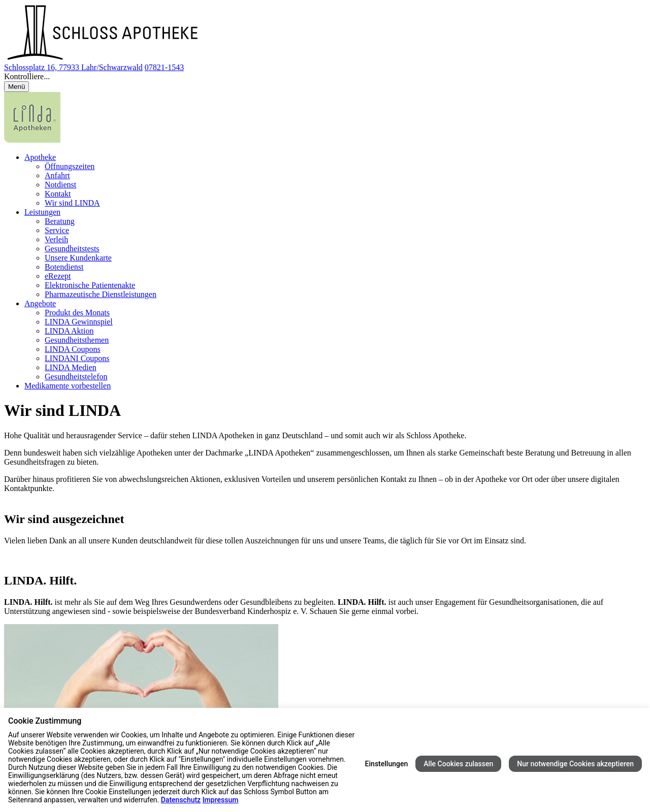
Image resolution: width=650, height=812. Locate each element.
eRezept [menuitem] (58, 276)
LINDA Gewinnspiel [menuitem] (79, 322)
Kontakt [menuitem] (58, 194)
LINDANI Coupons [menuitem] (77, 358)
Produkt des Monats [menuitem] (77, 313)
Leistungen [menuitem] (42, 212)
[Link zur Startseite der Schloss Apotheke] (104, 58)
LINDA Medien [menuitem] (71, 367)
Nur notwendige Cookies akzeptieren (575, 764)
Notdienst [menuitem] (60, 185)
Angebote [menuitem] (40, 303)
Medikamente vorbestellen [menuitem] (68, 386)
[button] (325, 77)
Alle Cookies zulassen (458, 764)
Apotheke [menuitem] (40, 157)
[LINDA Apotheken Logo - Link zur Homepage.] (32, 140)
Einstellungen (387, 764)
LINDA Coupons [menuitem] (73, 349)
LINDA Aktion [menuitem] (69, 331)
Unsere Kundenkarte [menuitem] (78, 258)
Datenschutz (181, 800)
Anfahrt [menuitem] (57, 175)
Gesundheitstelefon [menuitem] (76, 377)
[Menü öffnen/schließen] (17, 87)
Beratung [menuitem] (60, 221)
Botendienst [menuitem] (64, 267)
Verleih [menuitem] (56, 239)
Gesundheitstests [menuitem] (72, 249)
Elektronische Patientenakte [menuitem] (90, 285)
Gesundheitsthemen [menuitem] (77, 340)
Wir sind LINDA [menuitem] (72, 203)
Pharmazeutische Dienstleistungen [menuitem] (101, 294)
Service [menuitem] (57, 230)
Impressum (221, 800)
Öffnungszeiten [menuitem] (70, 166)
